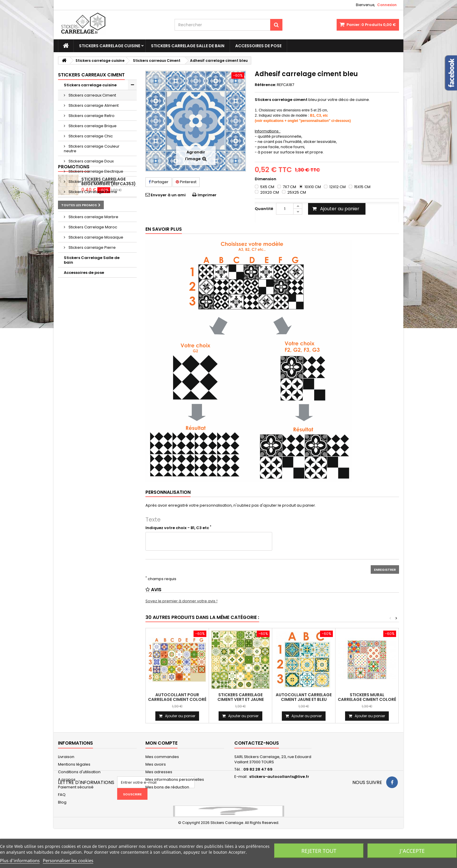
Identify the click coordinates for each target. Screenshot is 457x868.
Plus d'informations (20, 860)
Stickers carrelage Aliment (93, 105)
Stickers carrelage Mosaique (95, 237)
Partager (159, 182)
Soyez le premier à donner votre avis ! (181, 601)
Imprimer (207, 195)
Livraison (66, 757)
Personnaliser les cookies (68, 860)
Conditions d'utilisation (79, 772)
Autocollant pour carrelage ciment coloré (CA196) (177, 700)
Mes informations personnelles (175, 779)
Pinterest (186, 182)
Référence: (265, 85)
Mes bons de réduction (167, 787)
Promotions (74, 288)
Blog (62, 802)
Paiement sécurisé (76, 787)
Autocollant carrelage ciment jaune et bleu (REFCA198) (304, 700)
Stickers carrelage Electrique (95, 171)
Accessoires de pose (258, 46)
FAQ (62, 795)
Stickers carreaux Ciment (92, 95)
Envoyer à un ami (168, 195)
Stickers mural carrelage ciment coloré (367, 697)
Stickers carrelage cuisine (110, 46)
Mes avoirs (156, 764)
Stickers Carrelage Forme (92, 192)
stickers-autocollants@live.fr (279, 777)
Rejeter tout (319, 851)
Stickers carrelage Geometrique (84, 204)
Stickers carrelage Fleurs (92, 182)
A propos (67, 779)
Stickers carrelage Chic (90, 136)
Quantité (264, 209)
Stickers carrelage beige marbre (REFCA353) (109, 302)
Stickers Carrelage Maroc (92, 227)
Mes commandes (162, 757)
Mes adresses (159, 772)
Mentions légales (74, 764)
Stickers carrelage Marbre (93, 217)
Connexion (387, 5)
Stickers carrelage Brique (92, 126)
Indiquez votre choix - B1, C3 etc (178, 528)
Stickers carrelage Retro (91, 116)
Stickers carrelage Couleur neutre (92, 149)
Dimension (266, 179)
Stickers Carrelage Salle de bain (188, 46)
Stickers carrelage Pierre (92, 247)
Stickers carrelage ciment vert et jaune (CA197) (241, 700)
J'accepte (412, 851)
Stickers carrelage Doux (91, 161)
